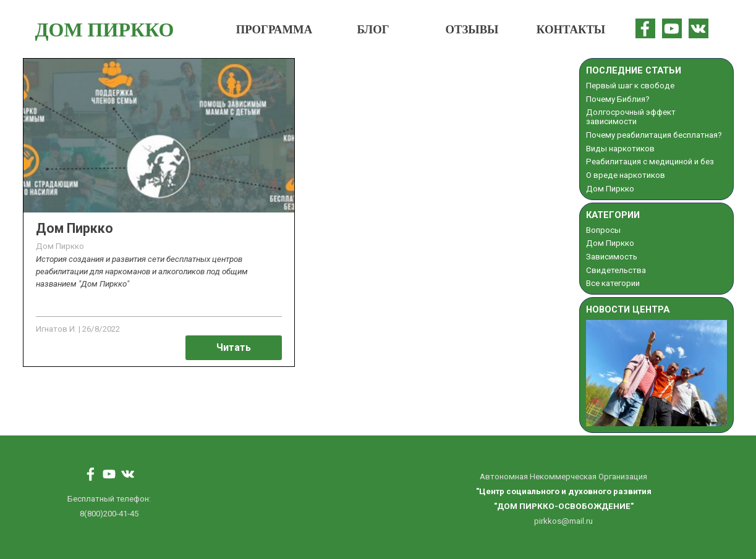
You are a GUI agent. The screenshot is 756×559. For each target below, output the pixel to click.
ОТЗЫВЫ (472, 29)
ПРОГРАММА (274, 29)
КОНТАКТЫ (571, 29)
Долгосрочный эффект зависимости (631, 117)
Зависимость (612, 257)
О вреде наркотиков (626, 175)
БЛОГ (373, 29)
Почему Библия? (618, 99)
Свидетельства (616, 270)
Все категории (613, 283)
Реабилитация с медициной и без (650, 162)
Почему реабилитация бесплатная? (654, 135)
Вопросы (603, 230)
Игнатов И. (56, 329)
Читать (234, 347)
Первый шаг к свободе (630, 86)
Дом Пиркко (74, 228)
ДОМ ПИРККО (105, 30)
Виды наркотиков (620, 149)
